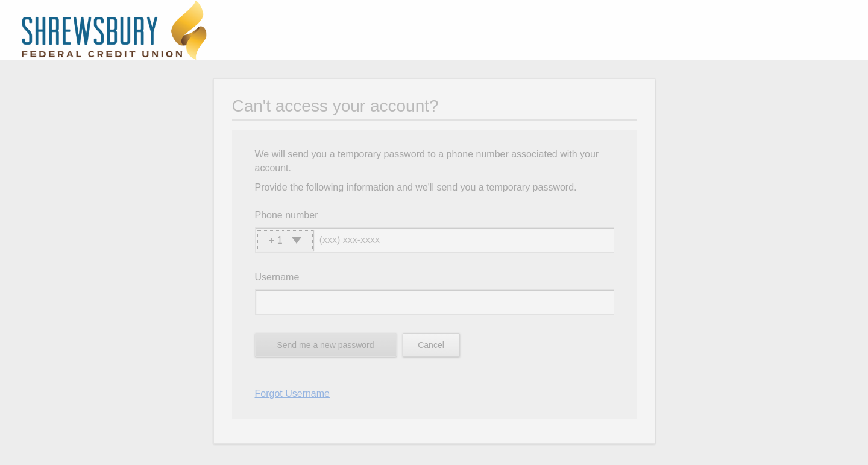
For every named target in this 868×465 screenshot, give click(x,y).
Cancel (431, 345)
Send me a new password (325, 345)
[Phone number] (467, 240)
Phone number (287, 214)
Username (277, 277)
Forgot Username (293, 394)
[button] (285, 240)
